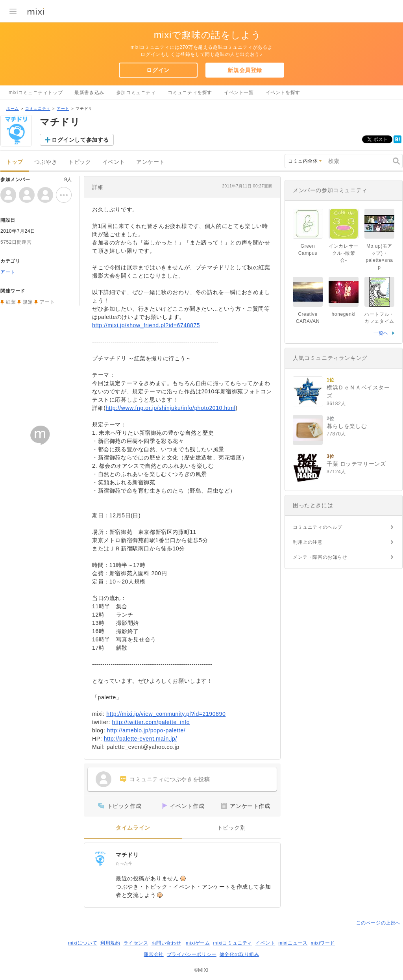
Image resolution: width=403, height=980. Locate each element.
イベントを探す (283, 93)
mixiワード (323, 943)
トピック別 (232, 828)
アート (63, 108)
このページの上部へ (378, 923)
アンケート (151, 162)
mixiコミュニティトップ (36, 93)
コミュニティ (38, 108)
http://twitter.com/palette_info (151, 722)
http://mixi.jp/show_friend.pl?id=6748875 (146, 325)
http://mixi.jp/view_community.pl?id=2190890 (166, 714)
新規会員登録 (245, 70)
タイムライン (133, 828)
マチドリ (127, 855)
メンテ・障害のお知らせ (320, 557)
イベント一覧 (239, 93)
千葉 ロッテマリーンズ (356, 464)
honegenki (344, 314)
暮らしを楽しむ (347, 426)
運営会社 (153, 954)
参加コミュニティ (136, 93)
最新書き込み (89, 93)
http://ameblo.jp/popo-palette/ (146, 730)
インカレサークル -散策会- (344, 253)
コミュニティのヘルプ (318, 527)
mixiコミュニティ (233, 943)
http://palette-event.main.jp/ (140, 739)
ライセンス (136, 943)
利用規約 (110, 943)
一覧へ (381, 333)
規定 (28, 302)
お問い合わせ (166, 943)
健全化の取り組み (239, 954)
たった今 (124, 863)
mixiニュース (293, 943)
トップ (15, 162)
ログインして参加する (80, 140)
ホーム (13, 108)
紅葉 (11, 302)
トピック (79, 162)
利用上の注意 (308, 542)
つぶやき (46, 162)
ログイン (158, 70)
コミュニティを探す (190, 93)
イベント (114, 162)
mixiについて (83, 943)
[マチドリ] (100, 859)
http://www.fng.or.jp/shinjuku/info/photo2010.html (170, 408)
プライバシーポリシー (192, 954)
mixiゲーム (198, 943)
